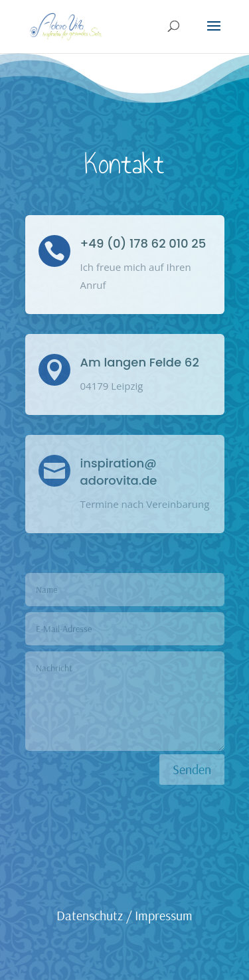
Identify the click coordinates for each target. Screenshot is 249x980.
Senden (192, 769)
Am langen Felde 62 (140, 362)
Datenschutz (90, 915)
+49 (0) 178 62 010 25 (143, 243)
